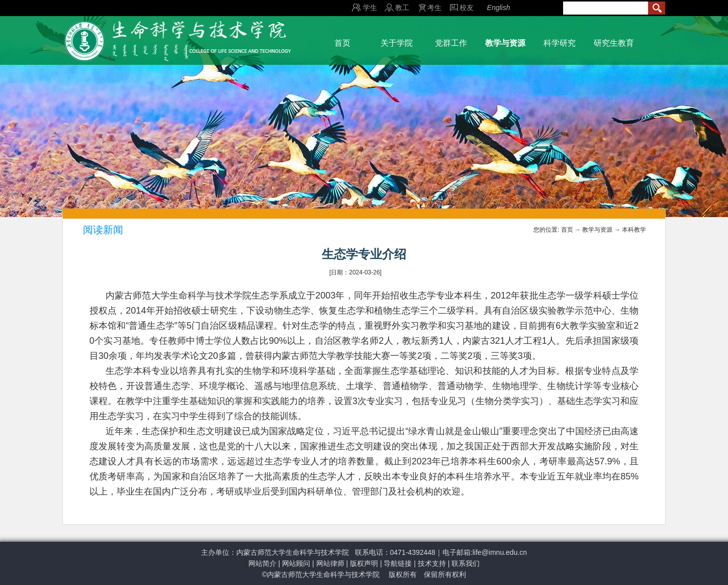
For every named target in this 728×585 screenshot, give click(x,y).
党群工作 (451, 43)
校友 (467, 8)
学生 (370, 8)
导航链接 (398, 563)
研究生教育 (614, 43)
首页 (342, 43)
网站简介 (262, 563)
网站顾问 (296, 563)
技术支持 (432, 563)
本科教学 (634, 230)
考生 (434, 8)
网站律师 (330, 563)
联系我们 (466, 563)
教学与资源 (505, 43)
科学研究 (560, 43)
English (499, 8)
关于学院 (397, 43)
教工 (402, 8)
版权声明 (364, 563)
